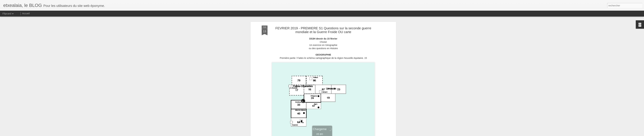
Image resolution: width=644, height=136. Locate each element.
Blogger (358, 134)
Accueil (26, 13)
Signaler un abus (369, 134)
